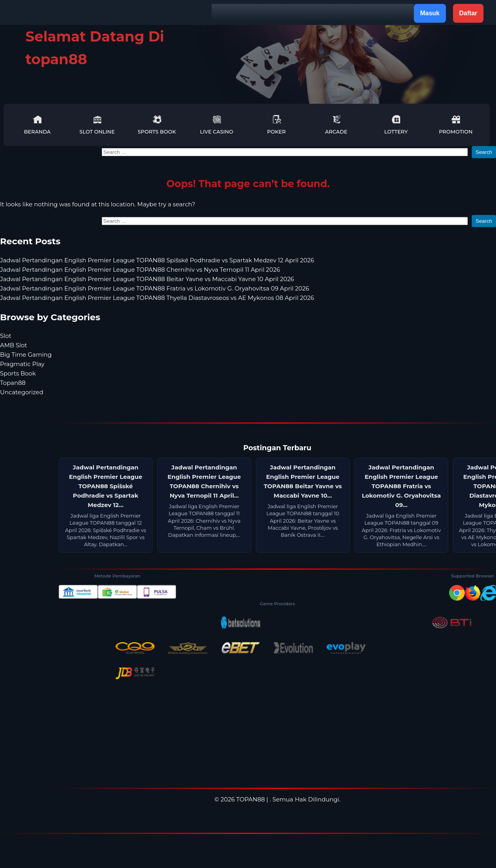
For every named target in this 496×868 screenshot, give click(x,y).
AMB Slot (13, 345)
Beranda (37, 125)
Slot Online (97, 125)
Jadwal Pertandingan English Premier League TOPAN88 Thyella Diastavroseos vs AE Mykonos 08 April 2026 (157, 298)
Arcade (336, 125)
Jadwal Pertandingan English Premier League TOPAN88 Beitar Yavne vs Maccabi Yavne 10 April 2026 (147, 279)
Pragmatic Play (22, 364)
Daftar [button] (468, 13)
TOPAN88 (251, 799)
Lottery (396, 125)
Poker (277, 125)
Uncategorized (22, 392)
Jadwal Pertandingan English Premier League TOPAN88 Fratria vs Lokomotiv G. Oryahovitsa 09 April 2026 (155, 288)
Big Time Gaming (26, 355)
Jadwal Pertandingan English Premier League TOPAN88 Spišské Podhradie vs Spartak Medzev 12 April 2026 (157, 260)
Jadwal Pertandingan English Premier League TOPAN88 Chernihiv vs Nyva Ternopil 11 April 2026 (140, 270)
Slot (6, 336)
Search (484, 152)
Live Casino (217, 125)
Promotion (456, 125)
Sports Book (157, 125)
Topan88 (13, 383)
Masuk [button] (430, 13)
